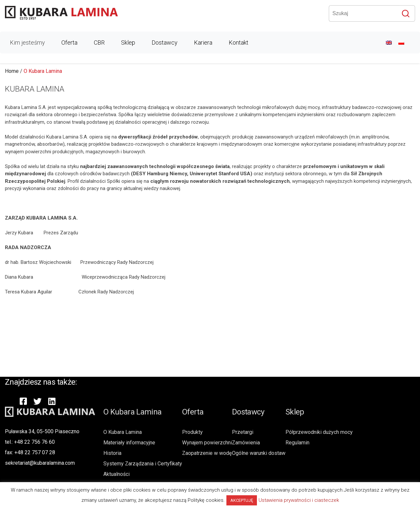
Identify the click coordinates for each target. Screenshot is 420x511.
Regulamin (297, 443)
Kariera (203, 43)
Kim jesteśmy (27, 43)
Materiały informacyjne (129, 443)
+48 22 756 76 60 (34, 442)
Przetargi (243, 432)
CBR (99, 43)
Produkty (192, 432)
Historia (112, 453)
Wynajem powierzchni (207, 443)
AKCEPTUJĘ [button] (242, 500)
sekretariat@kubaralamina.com (40, 463)
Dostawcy (165, 43)
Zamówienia (246, 443)
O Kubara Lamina (123, 432)
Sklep (128, 43)
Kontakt (239, 43)
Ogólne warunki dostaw (259, 453)
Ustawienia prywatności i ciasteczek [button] (299, 500)
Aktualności (116, 474)
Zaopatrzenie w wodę (207, 453)
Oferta (69, 43)
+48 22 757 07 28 (35, 452)
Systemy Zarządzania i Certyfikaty (143, 464)
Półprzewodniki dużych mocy (319, 432)
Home (12, 71)
